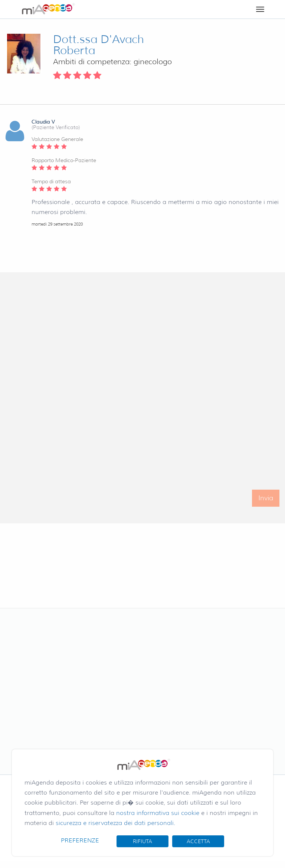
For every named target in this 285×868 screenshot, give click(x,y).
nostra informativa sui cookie (158, 813)
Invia (266, 502)
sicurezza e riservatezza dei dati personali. (115, 823)
